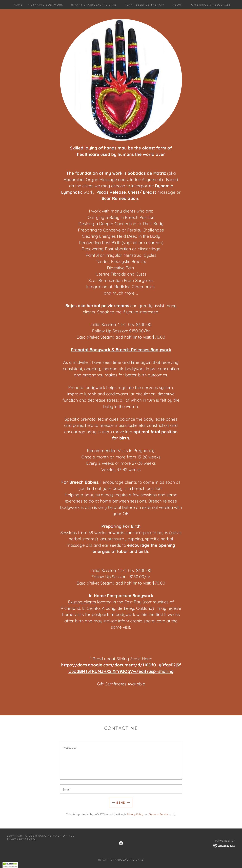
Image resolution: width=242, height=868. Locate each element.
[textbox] (121, 761)
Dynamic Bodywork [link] (47, 5)
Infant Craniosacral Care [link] (94, 5)
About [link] (178, 5)
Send (121, 803)
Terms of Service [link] (159, 814)
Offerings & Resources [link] (211, 5)
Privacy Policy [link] (135, 814)
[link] (121, 843)
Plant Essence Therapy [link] (145, 5)
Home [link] (18, 5)
